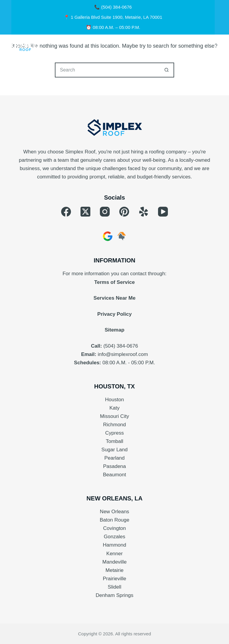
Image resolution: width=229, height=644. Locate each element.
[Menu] (215, 46)
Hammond (114, 545)
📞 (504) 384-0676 (113, 7)
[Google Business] (108, 236)
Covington (115, 528)
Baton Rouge (114, 520)
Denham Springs (115, 595)
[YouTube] (163, 212)
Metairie (114, 570)
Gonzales (114, 537)
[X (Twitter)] (85, 212)
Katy (114, 408)
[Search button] (167, 70)
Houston (114, 400)
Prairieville (114, 579)
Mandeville (114, 562)
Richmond (115, 425)
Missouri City (114, 416)
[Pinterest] (124, 212)
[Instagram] (105, 212)
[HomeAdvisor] (122, 236)
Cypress (114, 433)
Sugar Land (114, 450)
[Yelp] (144, 212)
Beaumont (114, 475)
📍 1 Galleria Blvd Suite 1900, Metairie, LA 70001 (113, 17)
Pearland (114, 458)
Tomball (115, 441)
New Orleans (114, 512)
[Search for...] (107, 70)
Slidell (114, 587)
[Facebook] (66, 212)
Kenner (115, 554)
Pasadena (115, 466)
